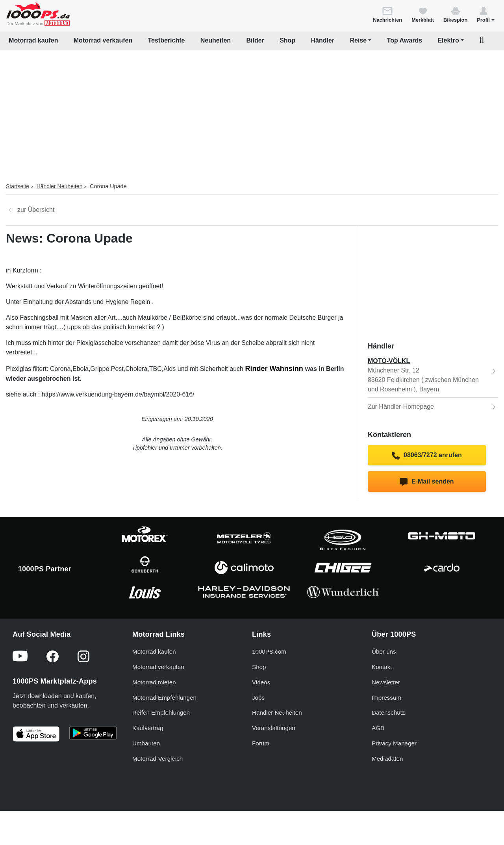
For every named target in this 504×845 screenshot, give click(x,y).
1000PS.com (269, 651)
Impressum (386, 698)
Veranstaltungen (274, 728)
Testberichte (167, 40)
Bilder (255, 40)
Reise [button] (358, 40)
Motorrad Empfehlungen (164, 698)
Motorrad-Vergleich (157, 759)
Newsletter (386, 682)
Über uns (384, 651)
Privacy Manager (394, 743)
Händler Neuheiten (60, 186)
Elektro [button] (448, 40)
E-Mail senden (427, 482)
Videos (261, 682)
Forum (261, 743)
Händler (323, 40)
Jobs (258, 698)
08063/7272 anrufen (427, 456)
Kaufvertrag (148, 728)
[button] (486, 14)
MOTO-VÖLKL (389, 361)
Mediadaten (387, 759)
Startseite (18, 186)
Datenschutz (388, 713)
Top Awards (405, 40)
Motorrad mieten (154, 682)
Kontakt (382, 667)
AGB (378, 728)
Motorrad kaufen (33, 40)
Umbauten (146, 743)
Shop (287, 40)
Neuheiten (216, 40)
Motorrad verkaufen (103, 40)
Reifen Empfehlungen (161, 713)
